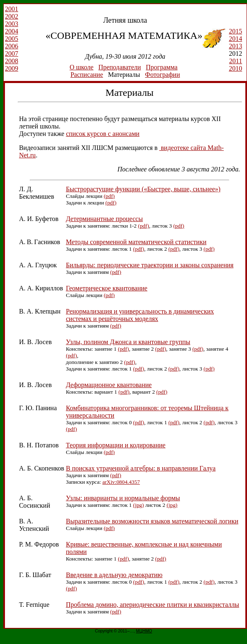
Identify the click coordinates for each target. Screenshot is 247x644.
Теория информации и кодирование (116, 445)
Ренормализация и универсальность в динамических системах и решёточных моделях (140, 315)
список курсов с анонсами (103, 134)
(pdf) (109, 196)
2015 (235, 31)
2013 (235, 46)
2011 (236, 61)
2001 (12, 9)
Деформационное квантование (109, 385)
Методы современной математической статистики (136, 242)
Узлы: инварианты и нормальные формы (123, 498)
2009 (12, 68)
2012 (237, 53)
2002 (12, 16)
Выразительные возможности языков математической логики (152, 521)
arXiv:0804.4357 (121, 482)
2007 (12, 53)
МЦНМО (144, 631)
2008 (12, 61)
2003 (12, 24)
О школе (82, 67)
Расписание (87, 75)
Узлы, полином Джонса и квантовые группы (128, 342)
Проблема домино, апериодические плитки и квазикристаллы (152, 605)
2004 (12, 31)
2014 (235, 39)
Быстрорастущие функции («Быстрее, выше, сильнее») (143, 189)
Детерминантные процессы (104, 219)
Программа (162, 67)
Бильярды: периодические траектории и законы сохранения (150, 265)
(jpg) (139, 505)
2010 (235, 68)
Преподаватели (120, 67)
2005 (12, 39)
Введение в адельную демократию (114, 575)
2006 (12, 46)
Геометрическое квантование (107, 288)
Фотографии (163, 75)
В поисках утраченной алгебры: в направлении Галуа (141, 468)
